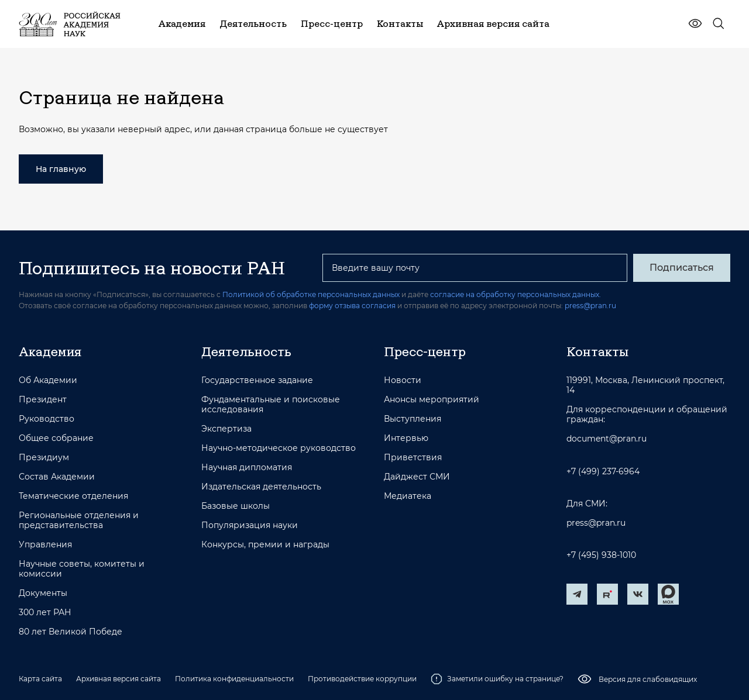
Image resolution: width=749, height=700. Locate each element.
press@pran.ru (590, 306)
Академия (50, 351)
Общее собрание (56, 438)
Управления (45, 545)
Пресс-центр (425, 351)
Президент (43, 400)
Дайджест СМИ (417, 477)
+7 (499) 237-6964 (603, 472)
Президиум (44, 458)
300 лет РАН (45, 613)
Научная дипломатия (247, 468)
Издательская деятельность (261, 487)
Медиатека (408, 496)
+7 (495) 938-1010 (601, 555)
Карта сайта (40, 679)
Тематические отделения (73, 496)
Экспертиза (226, 429)
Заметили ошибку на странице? (497, 679)
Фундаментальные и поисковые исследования (271, 405)
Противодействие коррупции (362, 679)
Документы (43, 593)
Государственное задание (257, 380)
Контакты (597, 351)
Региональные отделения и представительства (79, 520)
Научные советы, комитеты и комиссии (82, 569)
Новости (403, 380)
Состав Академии (57, 477)
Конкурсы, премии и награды (265, 545)
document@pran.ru (607, 439)
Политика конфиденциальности (234, 679)
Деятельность (246, 351)
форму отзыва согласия (352, 306)
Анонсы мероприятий (432, 400)
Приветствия (413, 458)
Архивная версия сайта (118, 679)
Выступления (413, 419)
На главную (61, 169)
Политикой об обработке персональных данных (311, 294)
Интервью (406, 438)
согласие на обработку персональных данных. (516, 294)
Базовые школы (236, 506)
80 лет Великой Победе (71, 632)
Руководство (47, 419)
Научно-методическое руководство (279, 448)
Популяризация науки (250, 525)
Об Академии (48, 380)
